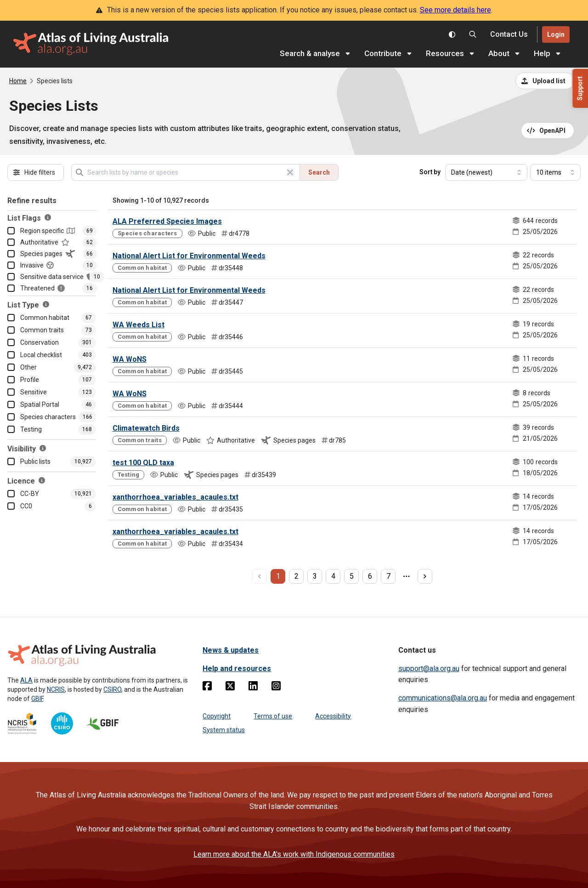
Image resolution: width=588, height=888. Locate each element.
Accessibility (333, 716)
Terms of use (273, 716)
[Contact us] (509, 35)
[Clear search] (290, 172)
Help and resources (237, 669)
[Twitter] (230, 688)
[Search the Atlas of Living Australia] (473, 34)
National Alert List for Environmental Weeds (189, 256)
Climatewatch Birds (146, 428)
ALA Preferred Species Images (167, 221)
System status (224, 730)
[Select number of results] (555, 172)
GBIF (37, 699)
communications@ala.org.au (443, 698)
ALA (26, 680)
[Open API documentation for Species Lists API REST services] (548, 131)
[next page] (425, 576)
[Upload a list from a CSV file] (545, 81)
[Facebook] (207, 688)
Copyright (217, 716)
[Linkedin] (253, 688)
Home (18, 81)
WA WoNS (130, 359)
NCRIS (56, 689)
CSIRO (112, 689)
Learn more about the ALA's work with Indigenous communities (294, 854)
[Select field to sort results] (486, 172)
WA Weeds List (139, 325)
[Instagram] (276, 688)
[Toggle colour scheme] (452, 34)
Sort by (430, 172)
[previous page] (260, 576)
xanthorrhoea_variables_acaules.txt (175, 497)
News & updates (231, 650)
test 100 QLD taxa (143, 463)
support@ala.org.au (429, 669)
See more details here (455, 10)
